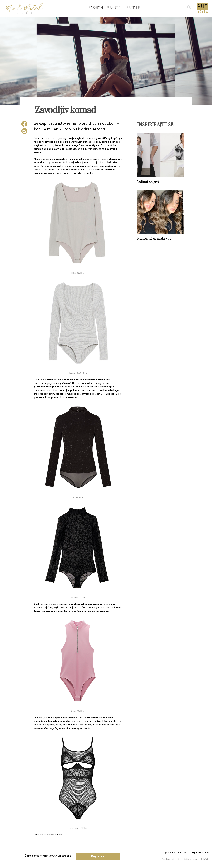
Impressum (169, 853)
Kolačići (204, 859)
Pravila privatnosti (170, 859)
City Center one (200, 853)
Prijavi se (98, 857)
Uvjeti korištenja (190, 859)
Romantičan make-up (154, 238)
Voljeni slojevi (148, 181)
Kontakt (183, 853)
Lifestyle (132, 8)
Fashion (96, 8)
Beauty (113, 8)
